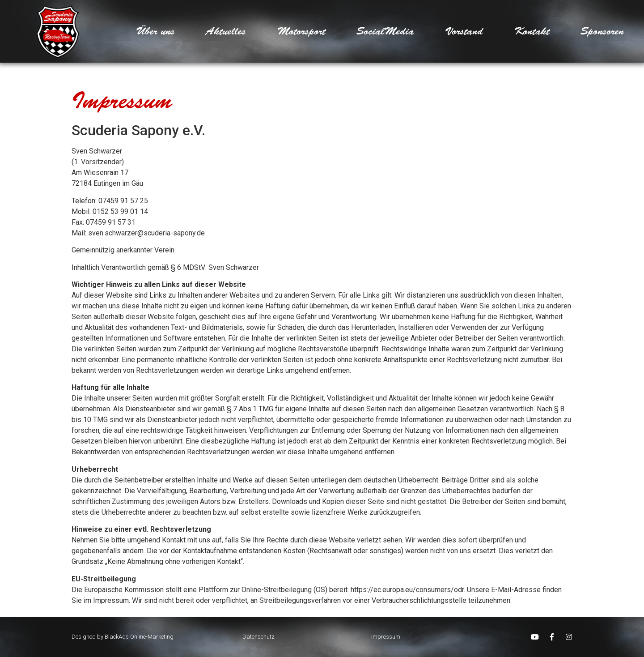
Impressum (386, 637)
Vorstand (464, 31)
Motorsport (301, 31)
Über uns (155, 31)
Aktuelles (226, 31)
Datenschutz (258, 637)
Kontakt (532, 31)
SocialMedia (385, 31)
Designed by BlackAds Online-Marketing (123, 637)
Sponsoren (602, 31)
